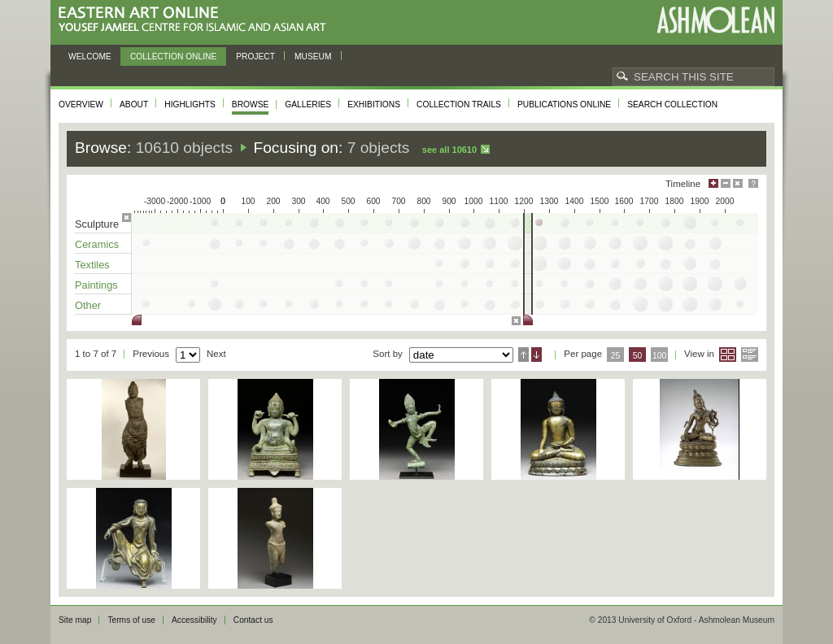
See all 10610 (449, 150)
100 (659, 356)
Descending (536, 355)
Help (753, 183)
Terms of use (131, 620)
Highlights (190, 104)
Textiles (92, 265)
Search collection (672, 104)
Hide (738, 183)
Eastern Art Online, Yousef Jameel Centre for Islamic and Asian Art (196, 20)
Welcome (90, 57)
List (750, 355)
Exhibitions (374, 104)
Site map (75, 620)
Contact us (253, 620)
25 (616, 356)
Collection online (173, 57)
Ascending (523, 355)
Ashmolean (715, 20)
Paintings (96, 285)
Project (255, 57)
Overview (81, 104)
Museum (313, 57)
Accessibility (194, 620)
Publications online (564, 104)
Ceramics (97, 244)
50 (638, 356)
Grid (728, 355)
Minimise (726, 183)
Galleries (308, 104)
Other (88, 305)
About (134, 104)
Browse (251, 104)
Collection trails (459, 104)
